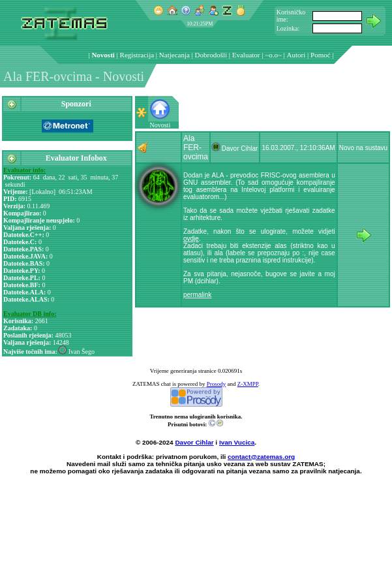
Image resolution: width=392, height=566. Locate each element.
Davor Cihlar (194, 442)
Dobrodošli (211, 55)
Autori (296, 55)
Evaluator (246, 55)
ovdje (191, 239)
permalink (197, 295)
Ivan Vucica (237, 442)
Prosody (217, 384)
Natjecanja (174, 55)
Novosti (103, 55)
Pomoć (321, 55)
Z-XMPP (248, 384)
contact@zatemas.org (261, 457)
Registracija (137, 55)
